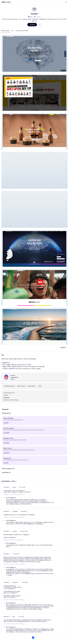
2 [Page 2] (36, 638)
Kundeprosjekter (5, 31)
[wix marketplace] (6, 2)
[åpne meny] (66, 2)
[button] (34, 53)
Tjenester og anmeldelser (22, 31)
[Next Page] (39, 638)
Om (12, 31)
